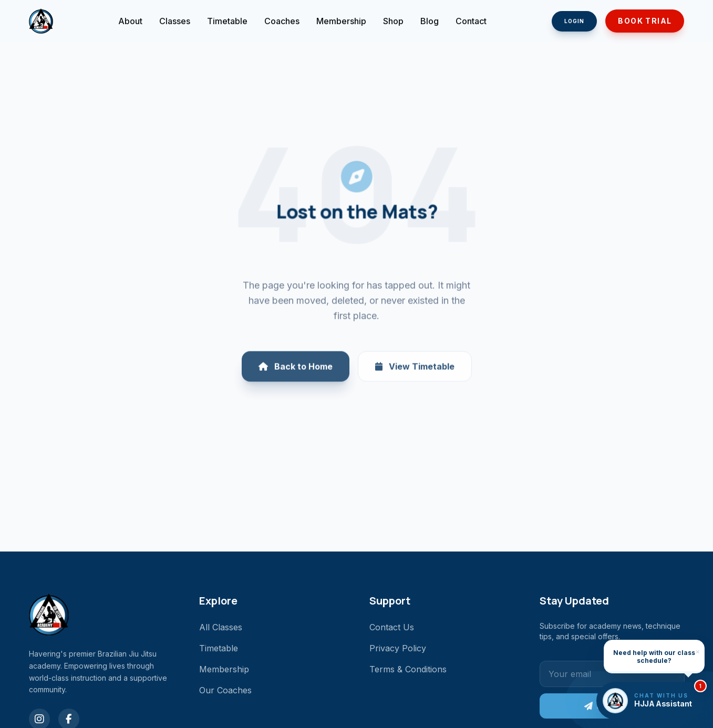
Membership (341, 21)
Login (574, 21)
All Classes (221, 627)
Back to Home (296, 372)
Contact (471, 21)
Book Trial (645, 21)
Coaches (282, 21)
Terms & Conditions (408, 669)
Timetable (227, 21)
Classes (175, 21)
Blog (430, 21)
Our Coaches (225, 690)
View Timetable (415, 372)
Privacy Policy (398, 648)
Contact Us (392, 627)
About (130, 21)
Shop (393, 21)
